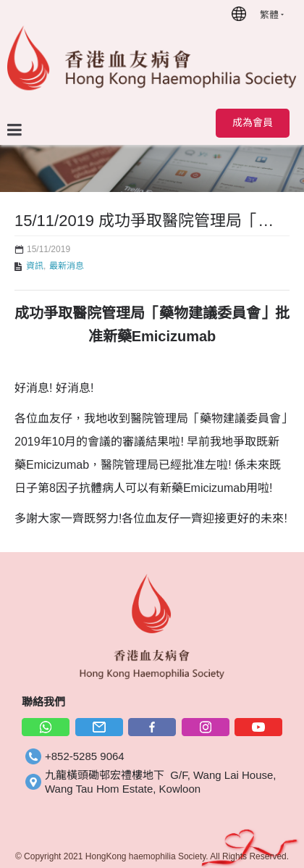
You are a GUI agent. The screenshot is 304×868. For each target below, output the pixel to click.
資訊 (35, 266)
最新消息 (67, 266)
